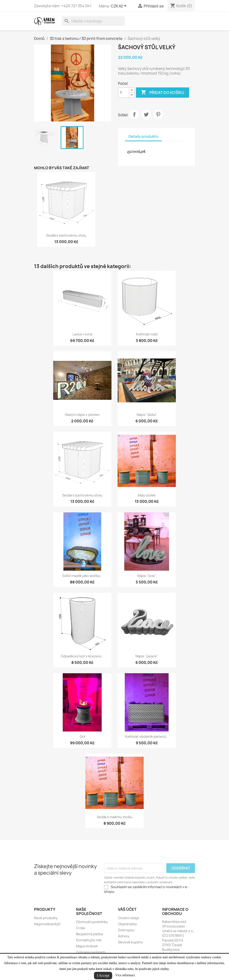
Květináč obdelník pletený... (147, 737)
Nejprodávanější (47, 924)
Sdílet (134, 114)
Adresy (124, 936)
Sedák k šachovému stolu (66, 235)
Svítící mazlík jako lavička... (82, 576)
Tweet (146, 114)
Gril (82, 737)
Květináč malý (147, 334)
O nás (81, 928)
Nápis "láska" (147, 415)
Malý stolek (147, 495)
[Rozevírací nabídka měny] (119, 6)
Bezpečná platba (89, 934)
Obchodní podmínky (92, 922)
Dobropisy (126, 930)
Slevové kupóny (130, 942)
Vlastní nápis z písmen (82, 415)
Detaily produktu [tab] (143, 136)
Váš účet (127, 909)
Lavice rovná (82, 334)
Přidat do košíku (163, 93)
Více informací (125, 975)
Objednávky (127, 924)
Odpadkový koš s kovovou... (82, 656)
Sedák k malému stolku (115, 817)
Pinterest (158, 114)
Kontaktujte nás (89, 940)
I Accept (103, 975)
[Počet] (124, 93)
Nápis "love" (147, 576)
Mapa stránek (87, 946)
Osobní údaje (129, 918)
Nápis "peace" (147, 656)
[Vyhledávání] (93, 21)
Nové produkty (46, 918)
